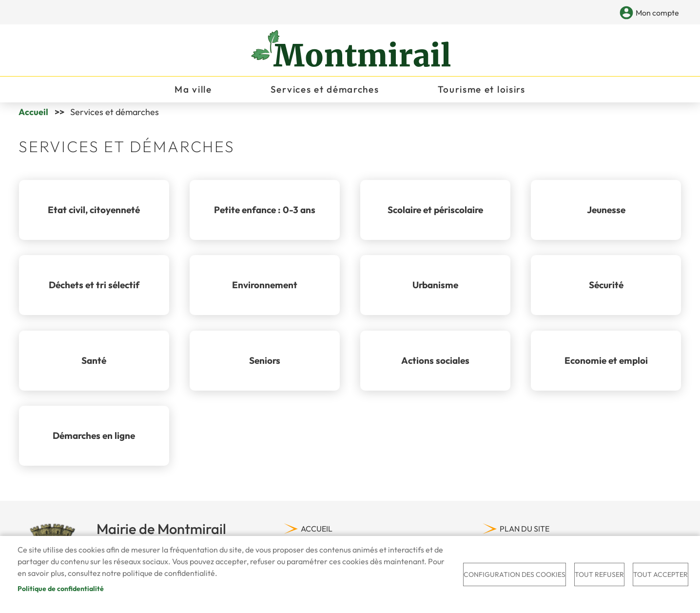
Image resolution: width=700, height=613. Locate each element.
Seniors (265, 364)
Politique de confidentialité (61, 589)
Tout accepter (661, 574)
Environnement (265, 289)
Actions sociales (435, 364)
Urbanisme (435, 289)
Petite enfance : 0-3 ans (265, 214)
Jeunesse (606, 214)
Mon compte (657, 13)
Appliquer (610, 13)
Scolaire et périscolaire (435, 214)
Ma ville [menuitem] (193, 91)
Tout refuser (599, 574)
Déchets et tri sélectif (94, 289)
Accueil (33, 116)
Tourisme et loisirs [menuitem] (482, 91)
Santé (94, 364)
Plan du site (525, 533)
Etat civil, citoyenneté (94, 214)
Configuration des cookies (515, 574)
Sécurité (606, 289)
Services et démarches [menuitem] (325, 91)
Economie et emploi (606, 364)
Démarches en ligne (94, 439)
